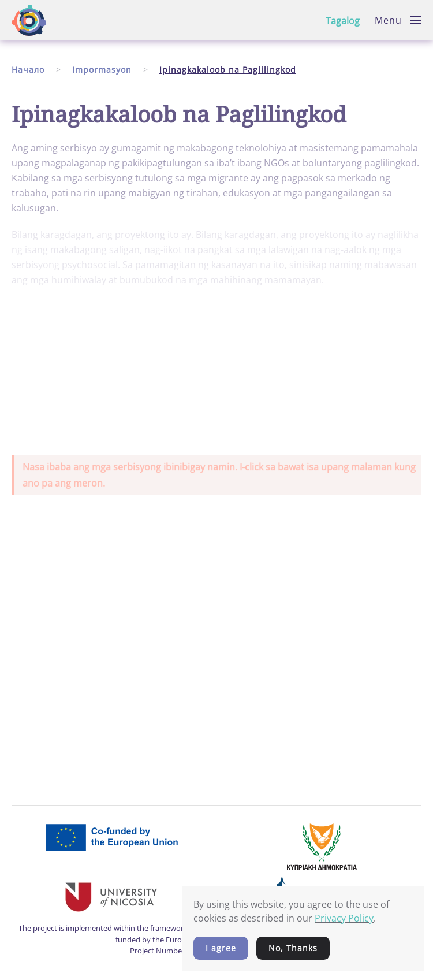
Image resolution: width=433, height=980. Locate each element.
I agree (221, 948)
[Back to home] (29, 20)
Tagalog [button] (343, 21)
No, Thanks (293, 948)
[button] (398, 20)
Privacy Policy (344, 918)
